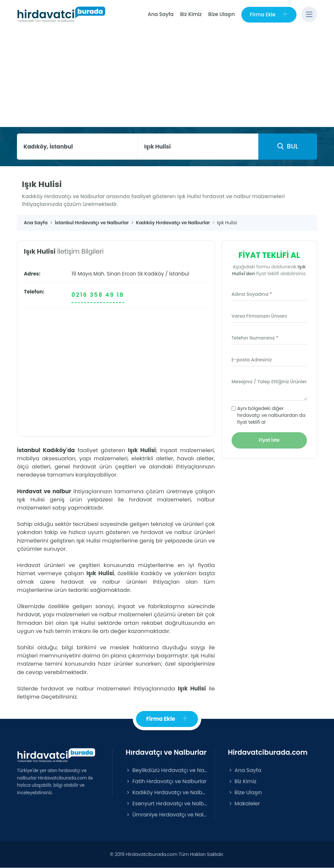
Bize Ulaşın (221, 14)
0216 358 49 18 (98, 295)
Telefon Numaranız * (255, 338)
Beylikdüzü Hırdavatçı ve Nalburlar (167, 770)
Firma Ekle (269, 15)
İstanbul (179, 274)
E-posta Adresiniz (252, 360)
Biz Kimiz (191, 14)
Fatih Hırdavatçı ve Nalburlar (166, 781)
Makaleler (244, 804)
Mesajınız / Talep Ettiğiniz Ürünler (269, 382)
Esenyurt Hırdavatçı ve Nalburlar (167, 804)
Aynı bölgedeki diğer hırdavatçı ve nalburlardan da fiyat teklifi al (271, 415)
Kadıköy (154, 274)
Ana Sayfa (160, 14)
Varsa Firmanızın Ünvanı (259, 316)
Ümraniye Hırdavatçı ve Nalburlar (167, 815)
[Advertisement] (167, 78)
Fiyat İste (269, 440)
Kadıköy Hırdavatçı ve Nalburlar (167, 792)
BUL (288, 146)
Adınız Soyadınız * (252, 294)
